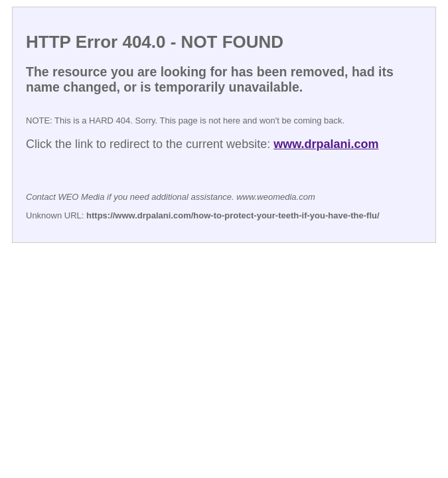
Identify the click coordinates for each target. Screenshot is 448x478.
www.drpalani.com (326, 144)
